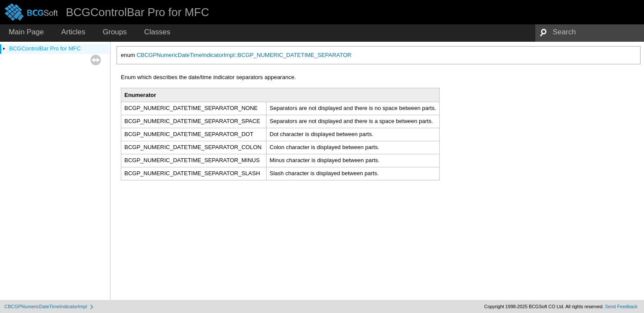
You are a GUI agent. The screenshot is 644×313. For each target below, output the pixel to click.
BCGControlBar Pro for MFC (45, 48)
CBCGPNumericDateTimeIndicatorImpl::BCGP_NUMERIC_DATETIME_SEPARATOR (244, 55)
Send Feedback (621, 306)
